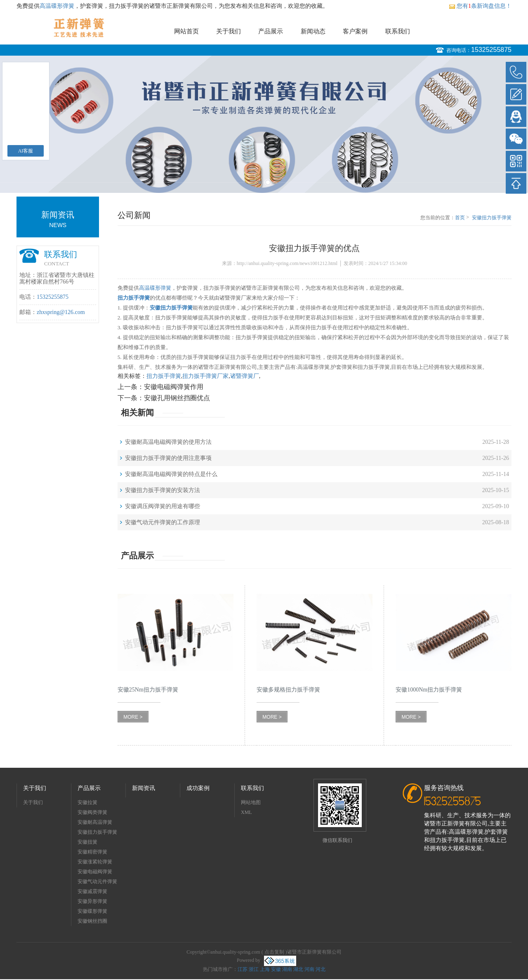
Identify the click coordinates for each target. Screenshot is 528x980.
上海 (265, 969)
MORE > (133, 717)
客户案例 (355, 31)
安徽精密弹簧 (92, 852)
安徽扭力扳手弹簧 (97, 832)
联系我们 (398, 31)
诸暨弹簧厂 (245, 376)
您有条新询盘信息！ (480, 6)
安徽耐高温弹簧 (95, 822)
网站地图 (251, 802)
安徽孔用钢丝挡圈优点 (177, 398)
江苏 (243, 969)
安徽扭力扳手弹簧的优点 (492, 218)
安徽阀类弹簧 (92, 812)
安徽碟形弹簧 (92, 911)
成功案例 (198, 788)
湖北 (298, 969)
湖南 (287, 969)
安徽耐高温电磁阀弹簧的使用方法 (168, 442)
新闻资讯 (144, 788)
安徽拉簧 (87, 802)
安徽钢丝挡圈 (92, 921)
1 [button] (260, 182)
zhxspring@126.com (61, 312)
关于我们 (229, 31)
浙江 (254, 969)
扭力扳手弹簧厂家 (205, 376)
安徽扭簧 (87, 842)
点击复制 (274, 952)
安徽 (276, 969)
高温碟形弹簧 (57, 6)
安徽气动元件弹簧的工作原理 (163, 522)
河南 (309, 969)
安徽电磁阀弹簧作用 (174, 387)
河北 (321, 969)
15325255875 (491, 50)
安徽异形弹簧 (92, 901)
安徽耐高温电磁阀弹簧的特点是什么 (171, 474)
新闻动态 (313, 31)
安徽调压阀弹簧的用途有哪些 (163, 506)
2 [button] (268, 182)
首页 (460, 218)
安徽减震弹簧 (92, 891)
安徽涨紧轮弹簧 (95, 862)
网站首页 (186, 31)
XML (246, 812)
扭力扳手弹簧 (164, 376)
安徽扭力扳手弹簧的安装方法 (163, 490)
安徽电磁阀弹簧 (95, 872)
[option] (264, 124)
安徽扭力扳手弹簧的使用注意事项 (168, 458)
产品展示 (271, 31)
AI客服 (26, 151)
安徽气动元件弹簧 (97, 882)
